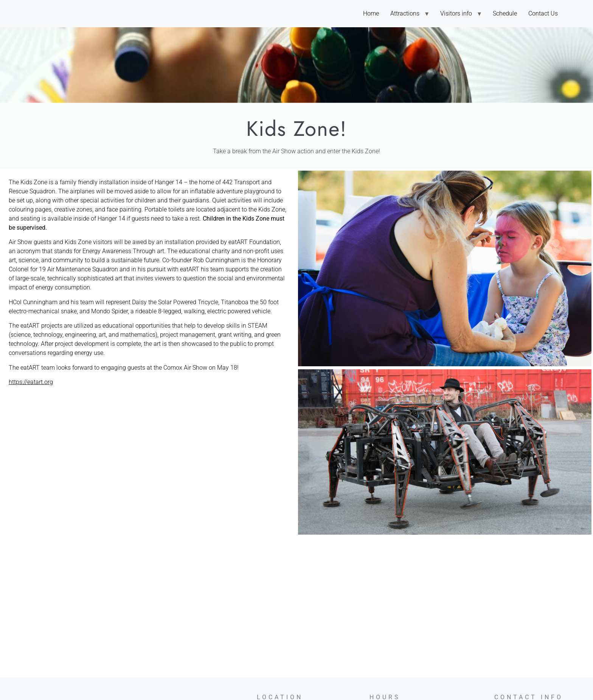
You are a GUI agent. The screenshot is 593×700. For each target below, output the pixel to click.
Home (371, 13)
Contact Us (543, 13)
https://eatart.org (31, 382)
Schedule (505, 13)
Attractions (405, 13)
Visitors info (456, 13)
